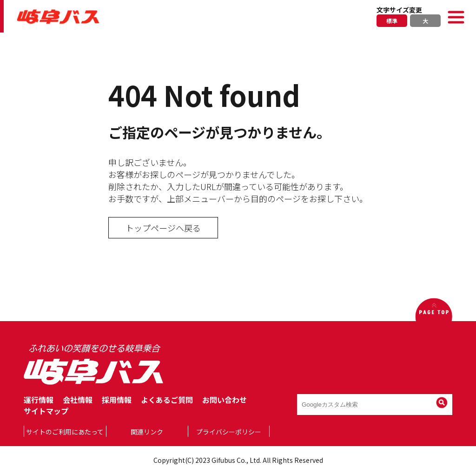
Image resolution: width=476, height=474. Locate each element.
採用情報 (117, 400)
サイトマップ (46, 411)
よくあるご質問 (167, 400)
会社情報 (78, 400)
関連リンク (147, 432)
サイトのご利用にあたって (65, 432)
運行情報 (39, 400)
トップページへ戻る (163, 228)
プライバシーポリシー (229, 432)
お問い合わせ (225, 400)
